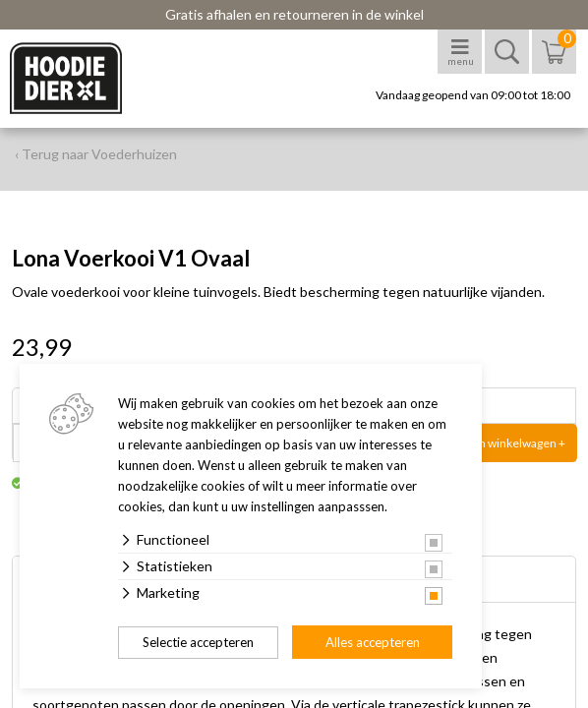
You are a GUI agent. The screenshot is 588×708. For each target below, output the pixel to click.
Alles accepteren (373, 642)
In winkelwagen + (521, 443)
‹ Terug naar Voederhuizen (96, 154)
